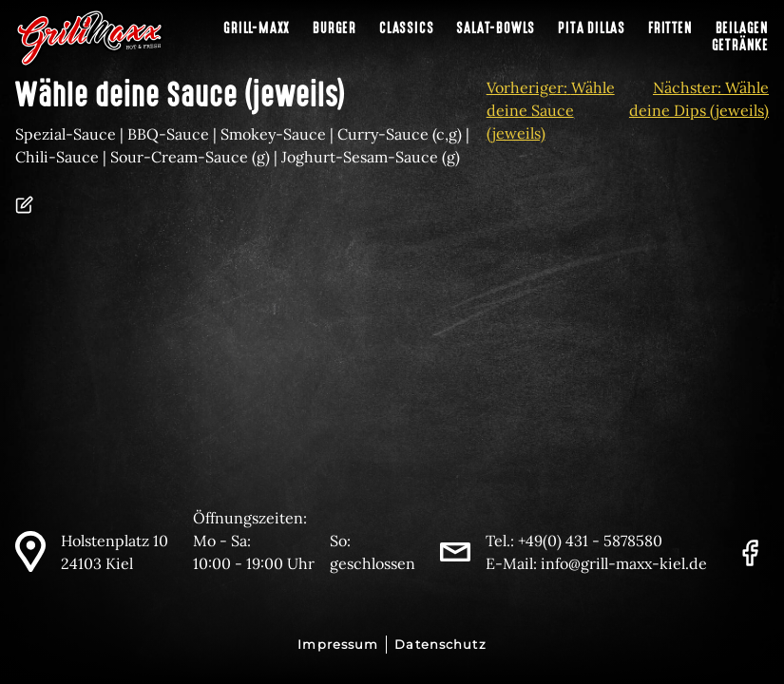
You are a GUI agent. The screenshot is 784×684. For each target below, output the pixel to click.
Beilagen (742, 28)
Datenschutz (440, 645)
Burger (335, 28)
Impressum (338, 645)
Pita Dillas (592, 28)
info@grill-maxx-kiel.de (624, 563)
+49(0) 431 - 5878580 (590, 541)
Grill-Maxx (257, 28)
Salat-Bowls (496, 28)
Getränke (740, 46)
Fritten (670, 28)
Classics (406, 28)
